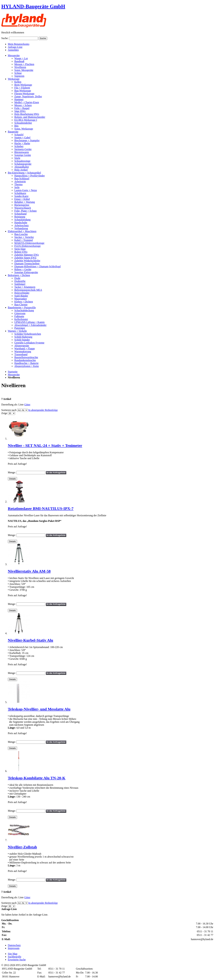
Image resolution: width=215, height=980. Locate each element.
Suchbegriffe (14, 957)
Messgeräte (14, 375)
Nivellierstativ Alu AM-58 (29, 571)
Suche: (5, 38)
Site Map (13, 954)
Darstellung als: (10, 405)
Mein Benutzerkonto (19, 44)
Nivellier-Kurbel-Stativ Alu (30, 640)
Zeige (4, 413)
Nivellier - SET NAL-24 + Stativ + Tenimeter (45, 445)
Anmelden (13, 50)
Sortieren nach (9, 410)
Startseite (13, 372)
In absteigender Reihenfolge (43, 410)
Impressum (14, 948)
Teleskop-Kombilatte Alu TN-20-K (37, 778)
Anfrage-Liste (15, 47)
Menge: (12, 472)
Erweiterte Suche (17, 960)
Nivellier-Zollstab (22, 847)
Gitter (27, 405)
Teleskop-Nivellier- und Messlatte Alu (39, 709)
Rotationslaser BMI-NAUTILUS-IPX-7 (41, 508)
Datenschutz (14, 945)
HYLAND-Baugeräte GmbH (33, 6)
